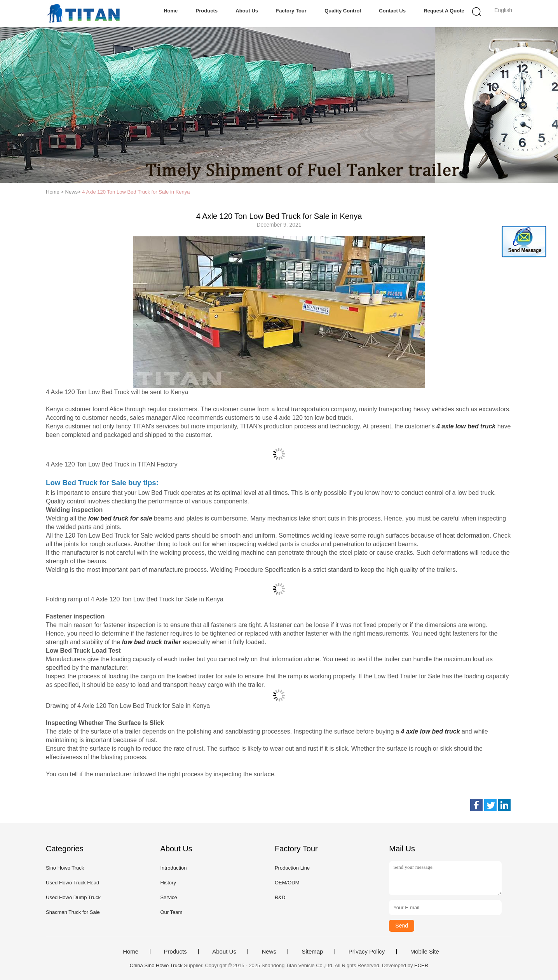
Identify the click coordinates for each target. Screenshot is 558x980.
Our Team (171, 912)
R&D (280, 897)
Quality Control (343, 11)
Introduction (173, 868)
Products (207, 11)
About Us (247, 11)
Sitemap (312, 952)
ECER (421, 965)
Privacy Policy (367, 952)
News (269, 952)
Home (171, 11)
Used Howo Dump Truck (73, 897)
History (168, 883)
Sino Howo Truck (65, 868)
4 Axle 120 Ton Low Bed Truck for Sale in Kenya (136, 192)
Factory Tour (291, 11)
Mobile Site (425, 952)
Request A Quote (444, 11)
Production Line (292, 868)
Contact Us (392, 11)
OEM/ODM (287, 883)
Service (168, 897)
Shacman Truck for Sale (73, 912)
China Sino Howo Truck (156, 965)
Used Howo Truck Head (72, 883)
